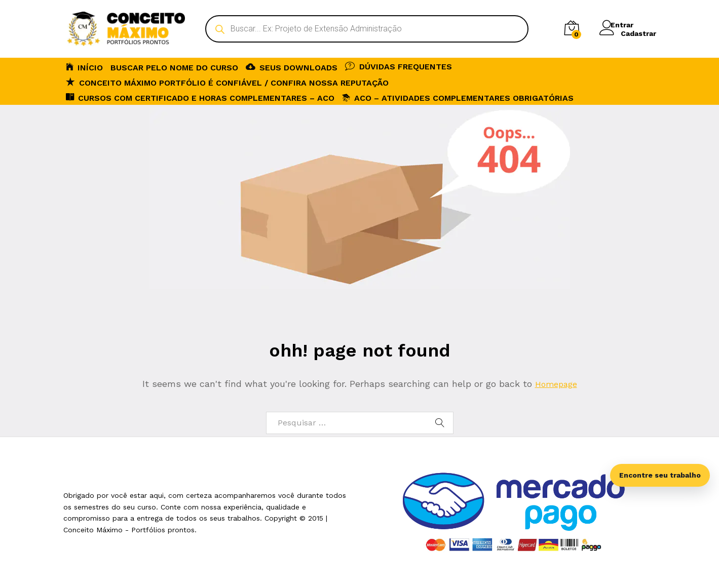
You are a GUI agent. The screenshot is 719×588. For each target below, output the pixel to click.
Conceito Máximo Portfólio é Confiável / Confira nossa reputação (227, 82)
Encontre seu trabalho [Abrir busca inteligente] (660, 475)
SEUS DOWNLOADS (292, 67)
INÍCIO (84, 67)
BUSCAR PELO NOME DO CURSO (174, 68)
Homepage (556, 384)
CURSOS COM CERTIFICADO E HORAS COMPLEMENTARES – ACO (200, 97)
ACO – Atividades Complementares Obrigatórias (458, 98)
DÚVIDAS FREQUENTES (399, 66)
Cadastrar (638, 33)
